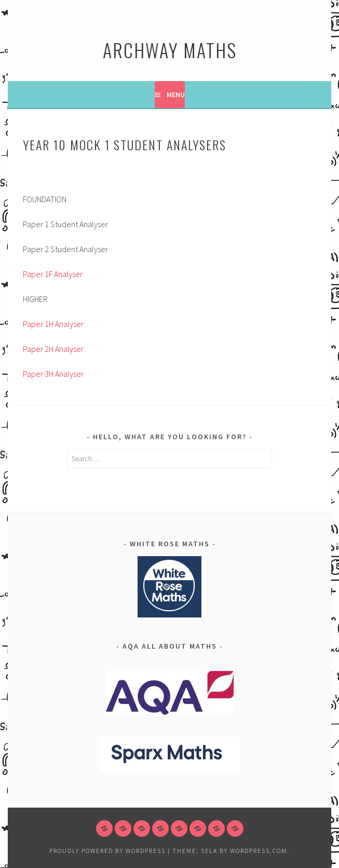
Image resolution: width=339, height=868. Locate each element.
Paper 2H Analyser (53, 349)
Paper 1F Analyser (53, 274)
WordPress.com (259, 851)
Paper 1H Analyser (53, 324)
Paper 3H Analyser (53, 374)
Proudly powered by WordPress (107, 851)
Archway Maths (170, 50)
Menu (176, 95)
